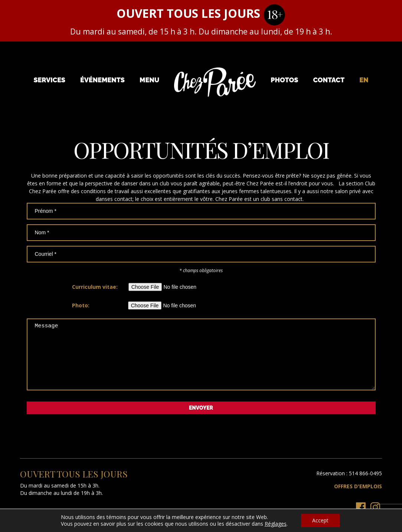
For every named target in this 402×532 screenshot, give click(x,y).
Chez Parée (215, 82)
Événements (102, 80)
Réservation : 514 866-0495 (349, 484)
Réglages (276, 524)
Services (49, 80)
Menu (149, 80)
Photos (284, 80)
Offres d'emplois (358, 497)
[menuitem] (364, 80)
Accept (320, 520)
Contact (329, 80)
